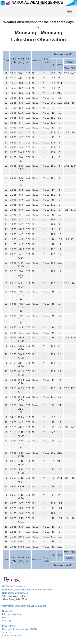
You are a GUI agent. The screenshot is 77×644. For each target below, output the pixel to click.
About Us (7, 633)
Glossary (7, 621)
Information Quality (12, 614)
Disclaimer (7, 611)
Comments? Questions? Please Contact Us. (24, 606)
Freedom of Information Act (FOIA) (20, 629)
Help (5, 618)
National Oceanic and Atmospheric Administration (27, 590)
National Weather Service (15, 593)
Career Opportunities (13, 636)
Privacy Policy (9, 626)
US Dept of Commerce (14, 586)
